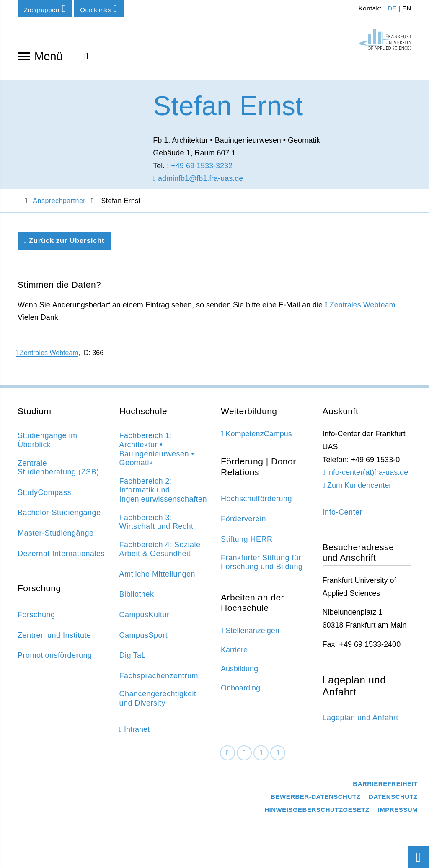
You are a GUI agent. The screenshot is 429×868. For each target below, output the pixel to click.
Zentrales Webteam (363, 307)
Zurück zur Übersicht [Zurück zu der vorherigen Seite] (64, 243)
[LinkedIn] (244, 756)
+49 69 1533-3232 (202, 168)
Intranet (137, 732)
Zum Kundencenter (359, 488)
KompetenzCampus (259, 437)
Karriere (234, 652)
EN (407, 8)
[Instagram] (261, 756)
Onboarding (240, 690)
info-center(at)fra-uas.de (368, 475)
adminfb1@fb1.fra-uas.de (198, 181)
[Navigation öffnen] (24, 56)
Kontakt (369, 8)
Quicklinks (98, 9)
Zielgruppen (45, 9)
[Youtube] (278, 756)
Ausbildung (239, 672)
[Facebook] (227, 756)
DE (392, 8)
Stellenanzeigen (253, 633)
